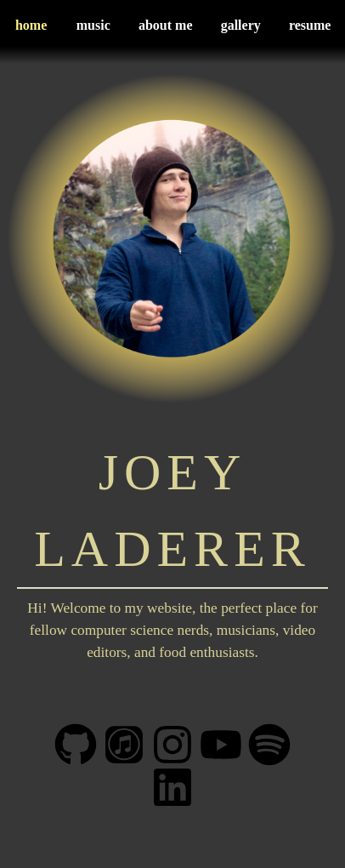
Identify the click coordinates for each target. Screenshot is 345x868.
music (93, 25)
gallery (241, 25)
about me (166, 25)
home (31, 25)
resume (310, 25)
